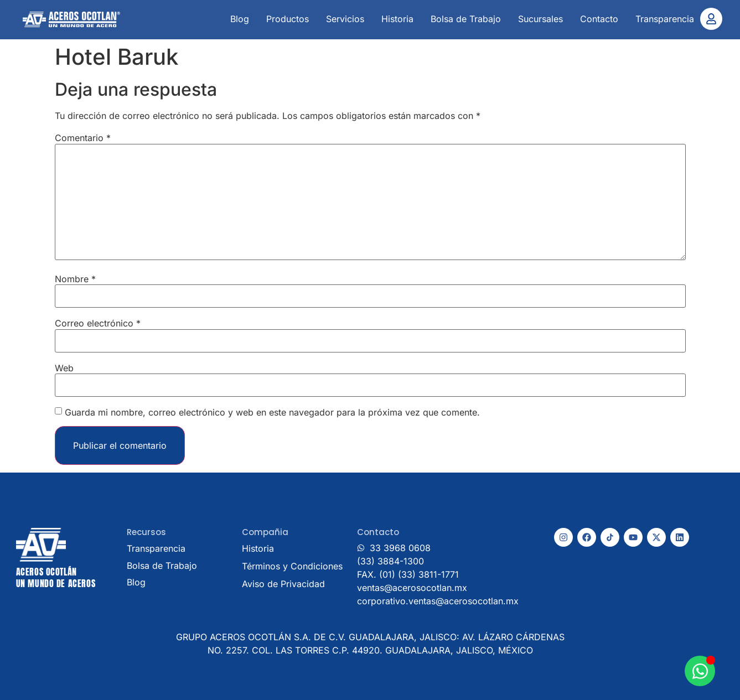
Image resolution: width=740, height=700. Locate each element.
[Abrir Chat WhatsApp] (700, 671)
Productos (288, 19)
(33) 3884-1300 (390, 561)
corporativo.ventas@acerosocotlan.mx (438, 601)
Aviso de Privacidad (283, 584)
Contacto (599, 19)
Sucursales (540, 19)
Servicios (345, 19)
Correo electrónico (98, 323)
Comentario (83, 138)
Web (64, 368)
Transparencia (665, 19)
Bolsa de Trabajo (466, 19)
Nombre (75, 279)
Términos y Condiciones (292, 566)
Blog (240, 19)
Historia (397, 19)
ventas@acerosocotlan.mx (412, 588)
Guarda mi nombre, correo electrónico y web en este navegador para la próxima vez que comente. (272, 412)
